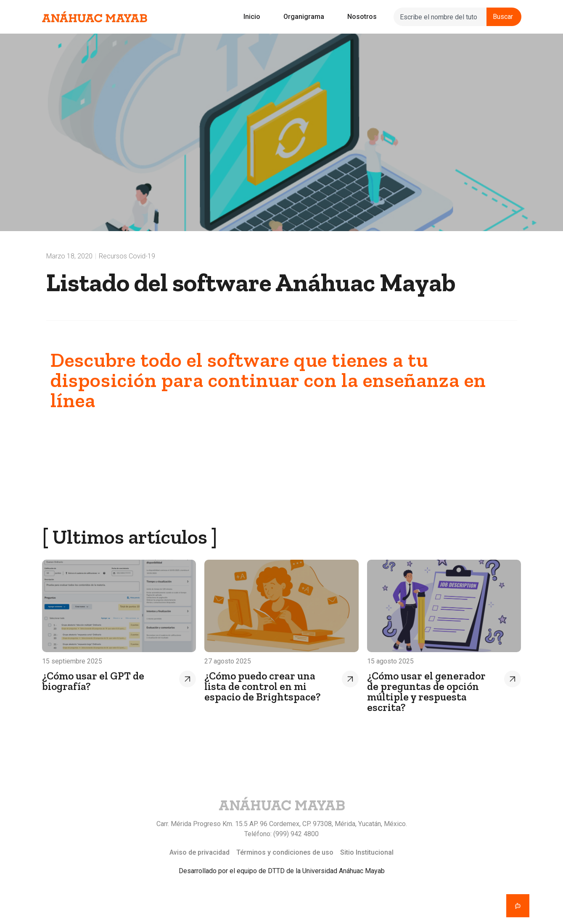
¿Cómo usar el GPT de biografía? (93, 681)
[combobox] (440, 17)
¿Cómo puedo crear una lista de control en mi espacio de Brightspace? (262, 686)
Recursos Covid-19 (127, 256)
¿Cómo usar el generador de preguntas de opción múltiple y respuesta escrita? (426, 691)
